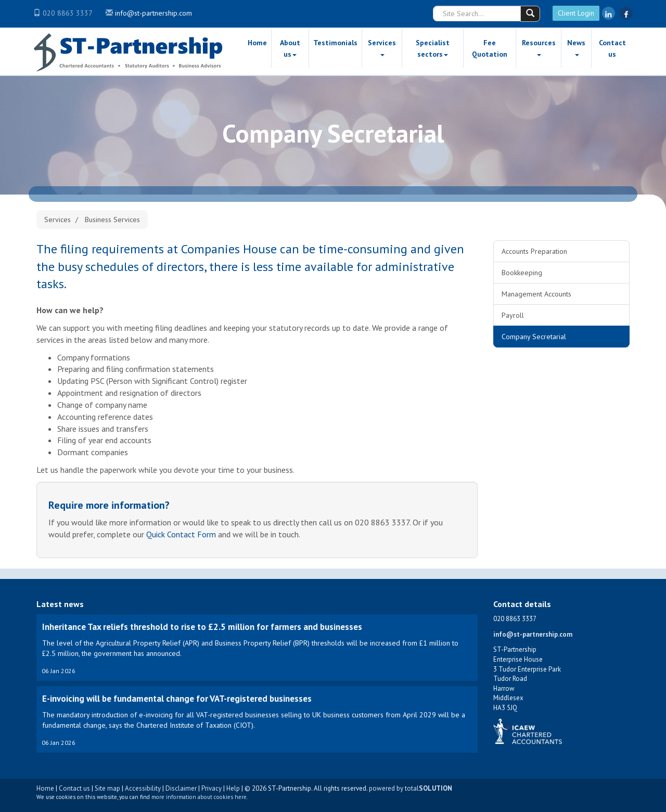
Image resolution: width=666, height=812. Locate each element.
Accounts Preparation (534, 251)
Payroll (513, 315)
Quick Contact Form (181, 534)
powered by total (411, 788)
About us (290, 48)
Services (382, 47)
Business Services (112, 220)
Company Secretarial (534, 337)
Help (233, 788)
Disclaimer (181, 788)
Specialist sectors (433, 48)
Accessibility (143, 788)
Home (257, 43)
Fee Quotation (490, 48)
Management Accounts (536, 294)
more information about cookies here (199, 797)
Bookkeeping (522, 273)
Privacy (212, 788)
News (576, 47)
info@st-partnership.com (153, 13)
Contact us (612, 48)
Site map (107, 788)
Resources (539, 47)
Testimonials (335, 43)
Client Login (576, 13)
